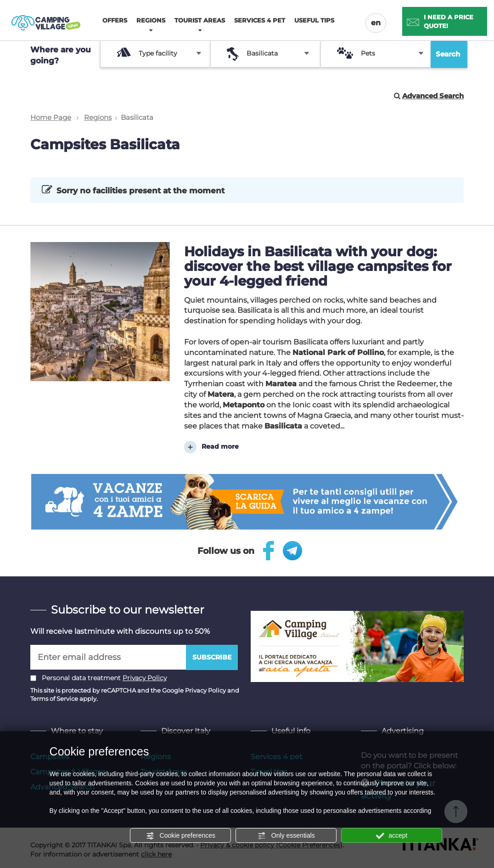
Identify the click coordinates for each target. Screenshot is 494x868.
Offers (115, 20)
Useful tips (314, 20)
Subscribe (212, 657)
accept (392, 836)
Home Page (51, 117)
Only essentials (286, 836)
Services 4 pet (260, 20)
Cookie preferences (181, 836)
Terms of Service (54, 698)
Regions (98, 117)
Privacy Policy (145, 677)
